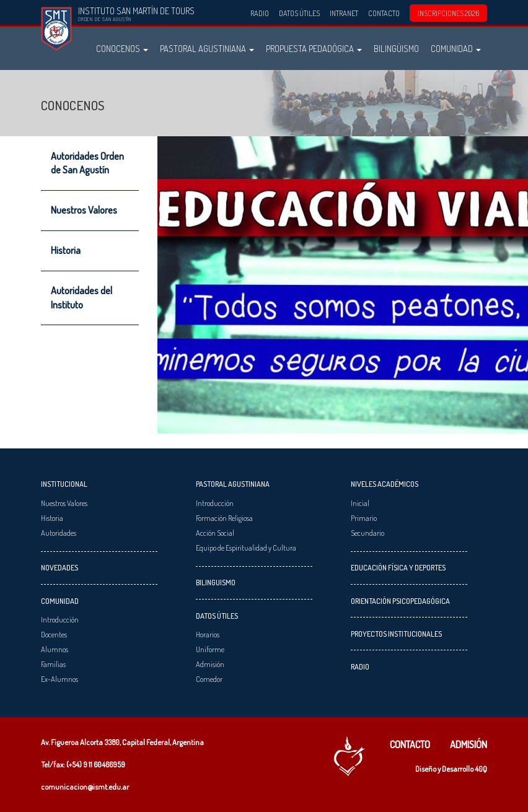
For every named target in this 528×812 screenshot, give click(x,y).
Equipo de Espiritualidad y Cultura (246, 548)
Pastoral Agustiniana (207, 48)
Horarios (208, 634)
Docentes (54, 634)
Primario (364, 518)
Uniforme (210, 649)
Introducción (60, 619)
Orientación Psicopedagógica (400, 601)
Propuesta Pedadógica (314, 48)
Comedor (209, 679)
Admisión (210, 664)
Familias (53, 664)
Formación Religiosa (224, 518)
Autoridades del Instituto (81, 297)
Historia (66, 250)
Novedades (59, 567)
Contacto (384, 13)
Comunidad (456, 48)
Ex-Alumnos (59, 679)
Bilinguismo (216, 582)
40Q (481, 769)
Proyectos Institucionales (396, 634)
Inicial (360, 503)
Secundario (367, 533)
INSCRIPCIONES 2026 (448, 13)
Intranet (344, 13)
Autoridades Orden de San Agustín (87, 163)
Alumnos (55, 649)
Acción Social (215, 533)
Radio (260, 13)
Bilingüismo (396, 48)
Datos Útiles (299, 13)
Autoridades (59, 533)
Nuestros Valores (84, 210)
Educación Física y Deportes (398, 567)
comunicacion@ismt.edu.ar (85, 787)
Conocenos (122, 48)
